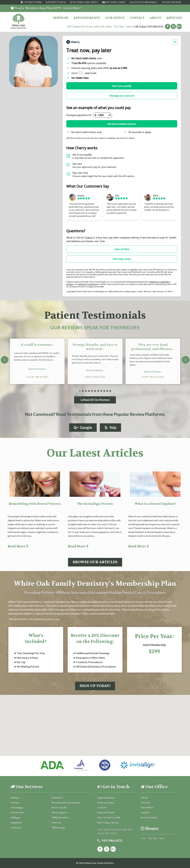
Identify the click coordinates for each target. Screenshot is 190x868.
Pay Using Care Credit (85, 2)
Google (83, 427)
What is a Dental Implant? (155, 504)
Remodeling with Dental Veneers (35, 504)
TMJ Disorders (60, 818)
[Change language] (175, 42)
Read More (18, 546)
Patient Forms (33, 2)
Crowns (15, 803)
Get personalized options (122, 124)
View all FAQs (122, 249)
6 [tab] (95, 391)
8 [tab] (101, 391)
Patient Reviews (172, 2)
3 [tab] (86, 391)
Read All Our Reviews (95, 400)
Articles (174, 18)
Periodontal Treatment (66, 803)
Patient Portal (57, 2)
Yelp (110, 427)
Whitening (58, 828)
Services (61, 18)
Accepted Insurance (145, 2)
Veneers (57, 823)
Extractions (18, 813)
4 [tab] (89, 391)
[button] (95, 714)
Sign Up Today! (95, 686)
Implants (16, 823)
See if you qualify (122, 86)
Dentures (57, 798)
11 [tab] (110, 391)
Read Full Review (37, 369)
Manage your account (122, 96)
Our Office (115, 18)
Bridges (15, 798)
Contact (137, 18)
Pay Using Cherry (116, 2)
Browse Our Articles (95, 562)
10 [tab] (107, 391)
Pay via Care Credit (109, 818)
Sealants (16, 828)
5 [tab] (92, 391)
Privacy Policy (149, 818)
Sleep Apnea (59, 813)
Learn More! (72, 8)
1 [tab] (80, 391)
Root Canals (59, 808)
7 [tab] (98, 391)
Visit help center (122, 259)
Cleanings (17, 808)
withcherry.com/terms (88, 284)
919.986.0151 (155, 27)
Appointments (87, 18)
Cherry (89, 238)
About (155, 18)
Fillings (15, 818)
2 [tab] (83, 391)
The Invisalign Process (95, 504)
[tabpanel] (37, 361)
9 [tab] (104, 391)
